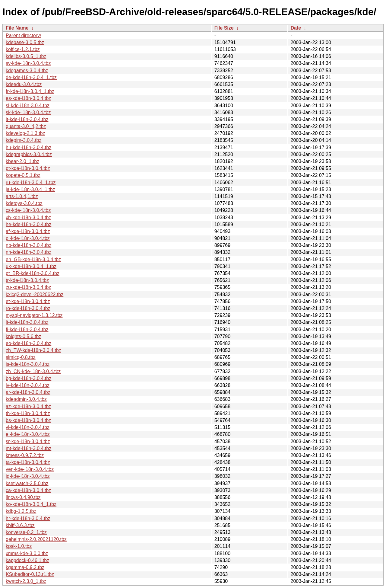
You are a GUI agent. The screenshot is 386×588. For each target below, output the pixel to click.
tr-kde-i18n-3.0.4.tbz (27, 280)
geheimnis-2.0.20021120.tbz (36, 539)
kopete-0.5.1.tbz (23, 175)
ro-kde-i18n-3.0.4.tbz (28, 308)
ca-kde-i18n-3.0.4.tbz (28, 490)
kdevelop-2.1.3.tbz (25, 133)
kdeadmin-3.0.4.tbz (26, 399)
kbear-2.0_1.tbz (22, 161)
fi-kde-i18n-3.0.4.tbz (27, 329)
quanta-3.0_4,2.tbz (26, 126)
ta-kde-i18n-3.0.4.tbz (28, 462)
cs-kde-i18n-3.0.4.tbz (28, 210)
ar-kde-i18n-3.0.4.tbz (28, 392)
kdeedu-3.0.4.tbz (24, 84)
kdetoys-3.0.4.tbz (24, 203)
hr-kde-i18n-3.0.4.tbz (28, 518)
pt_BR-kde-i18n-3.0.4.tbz (33, 273)
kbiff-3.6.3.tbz (20, 525)
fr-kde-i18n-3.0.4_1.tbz (30, 91)
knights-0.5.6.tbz (23, 336)
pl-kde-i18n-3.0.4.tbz (28, 238)
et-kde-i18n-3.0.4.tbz (28, 301)
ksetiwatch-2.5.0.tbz (27, 483)
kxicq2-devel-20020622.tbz (35, 294)
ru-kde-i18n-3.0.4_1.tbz (31, 182)
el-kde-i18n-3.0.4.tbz (28, 434)
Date (296, 28)
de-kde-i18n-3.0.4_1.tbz (31, 77)
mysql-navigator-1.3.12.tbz (34, 315)
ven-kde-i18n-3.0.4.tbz (30, 469)
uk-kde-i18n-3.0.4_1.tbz (31, 266)
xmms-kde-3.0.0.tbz (27, 553)
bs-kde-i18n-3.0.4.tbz (28, 420)
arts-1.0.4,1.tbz (22, 196)
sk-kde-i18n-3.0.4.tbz (28, 112)
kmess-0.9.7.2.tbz (25, 455)
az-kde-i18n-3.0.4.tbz (28, 406)
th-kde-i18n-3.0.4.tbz (28, 413)
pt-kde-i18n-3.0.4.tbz (28, 168)
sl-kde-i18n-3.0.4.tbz (28, 105)
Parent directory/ (23, 35)
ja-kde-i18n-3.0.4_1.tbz (30, 189)
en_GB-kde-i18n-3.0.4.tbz (33, 259)
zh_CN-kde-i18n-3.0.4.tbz (33, 371)
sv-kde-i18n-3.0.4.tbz (28, 63)
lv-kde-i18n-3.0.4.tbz (28, 385)
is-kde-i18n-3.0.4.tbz (28, 364)
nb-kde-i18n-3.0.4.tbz (28, 245)
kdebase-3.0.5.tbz (25, 42)
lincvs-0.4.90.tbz (23, 497)
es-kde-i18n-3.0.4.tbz (28, 98)
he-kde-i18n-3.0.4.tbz (28, 224)
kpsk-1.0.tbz (19, 546)
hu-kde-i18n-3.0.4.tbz (28, 147)
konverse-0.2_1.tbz (26, 532)
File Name (17, 28)
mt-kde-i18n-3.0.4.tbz (28, 448)
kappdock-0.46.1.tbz (27, 560)
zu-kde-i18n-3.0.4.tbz (28, 287)
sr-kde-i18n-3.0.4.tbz (28, 441)
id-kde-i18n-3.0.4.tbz (28, 476)
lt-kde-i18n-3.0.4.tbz (27, 322)
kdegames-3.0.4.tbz (27, 70)
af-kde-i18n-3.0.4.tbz (28, 231)
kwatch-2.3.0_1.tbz (26, 581)
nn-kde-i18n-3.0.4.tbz (28, 252)
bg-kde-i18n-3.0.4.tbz (28, 378)
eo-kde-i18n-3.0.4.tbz (28, 343)
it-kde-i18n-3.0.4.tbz (27, 119)
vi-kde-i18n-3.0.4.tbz (28, 427)
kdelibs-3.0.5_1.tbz (26, 56)
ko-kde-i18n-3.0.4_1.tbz (31, 504)
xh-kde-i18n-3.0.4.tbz (28, 217)
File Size (224, 28)
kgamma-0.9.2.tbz (25, 567)
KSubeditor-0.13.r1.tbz (30, 574)
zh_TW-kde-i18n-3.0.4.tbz (33, 350)
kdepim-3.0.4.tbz (24, 140)
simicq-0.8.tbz (21, 357)
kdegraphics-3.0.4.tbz (29, 154)
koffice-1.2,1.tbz (23, 49)
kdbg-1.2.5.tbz (21, 511)
